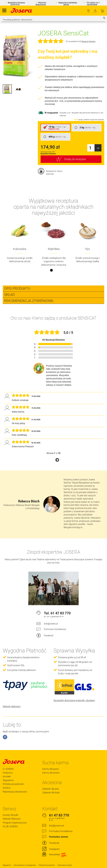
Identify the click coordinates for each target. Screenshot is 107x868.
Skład (9, 295)
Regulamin (8, 780)
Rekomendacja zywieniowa (29, 301)
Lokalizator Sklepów (88, 11)
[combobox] (53, 20)
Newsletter (58, 855)
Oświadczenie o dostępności (25, 865)
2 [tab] (56, 270)
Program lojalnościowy (15, 823)
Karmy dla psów (51, 769)
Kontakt (7, 776)
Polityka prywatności (13, 784)
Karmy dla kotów (51, 773)
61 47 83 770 (61, 613)
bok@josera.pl (51, 624)
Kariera (7, 788)
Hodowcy (8, 773)
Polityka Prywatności (47, 865)
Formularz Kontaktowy (55, 629)
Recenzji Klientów (89, 41)
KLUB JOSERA (10, 826)
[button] (29, 56)
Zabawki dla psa (51, 789)
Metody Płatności (12, 819)
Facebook (49, 636)
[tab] (53, 289)
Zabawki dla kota (51, 792)
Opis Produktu (17, 288)
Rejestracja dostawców (15, 792)
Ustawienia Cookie (65, 865)
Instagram (54, 849)
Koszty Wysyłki (10, 815)
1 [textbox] (90, 148)
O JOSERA (8, 769)
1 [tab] (51, 270)
